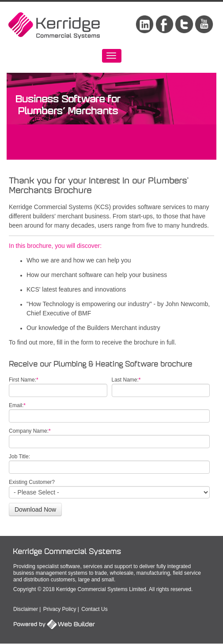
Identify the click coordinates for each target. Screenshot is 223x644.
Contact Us (94, 609)
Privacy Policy (60, 609)
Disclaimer (26, 609)
